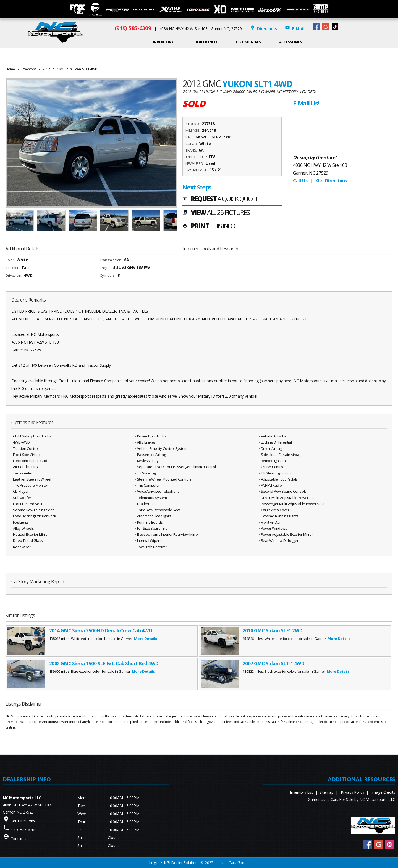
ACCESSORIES (291, 42)
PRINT (209, 226)
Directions (264, 29)
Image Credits (383, 792)
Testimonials (248, 42)
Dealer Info (205, 42)
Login (154, 863)
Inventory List (302, 792)
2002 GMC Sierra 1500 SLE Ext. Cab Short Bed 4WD (104, 663)
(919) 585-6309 (133, 28)
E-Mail (294, 29)
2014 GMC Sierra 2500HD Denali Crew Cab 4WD (101, 631)
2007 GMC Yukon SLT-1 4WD (274, 663)
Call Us (300, 181)
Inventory (29, 69)
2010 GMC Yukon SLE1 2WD (273, 631)
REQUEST (221, 199)
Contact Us (20, 839)
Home (10, 69)
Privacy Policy (352, 792)
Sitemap (327, 792)
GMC (61, 69)
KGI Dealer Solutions (182, 863)
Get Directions (332, 181)
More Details (146, 639)
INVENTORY (163, 42)
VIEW (216, 213)
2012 (46, 69)
